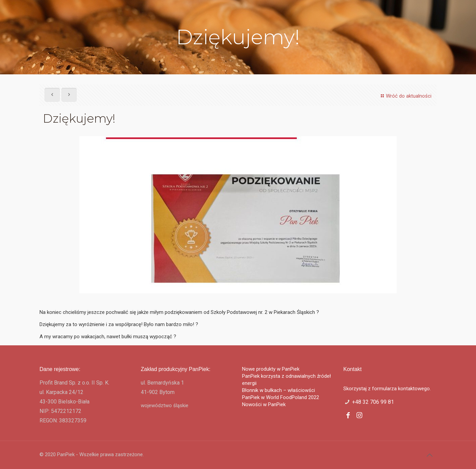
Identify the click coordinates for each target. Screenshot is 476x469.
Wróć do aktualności (405, 96)
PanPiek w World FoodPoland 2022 (281, 397)
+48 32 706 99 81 (373, 402)
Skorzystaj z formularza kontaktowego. (387, 389)
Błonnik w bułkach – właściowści (279, 390)
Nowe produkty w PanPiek (271, 369)
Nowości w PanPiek (264, 404)
